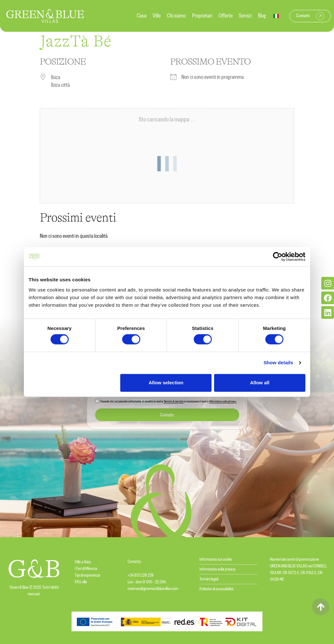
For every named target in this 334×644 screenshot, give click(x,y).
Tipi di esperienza (87, 575)
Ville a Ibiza (83, 562)
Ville (157, 16)
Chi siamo (176, 16)
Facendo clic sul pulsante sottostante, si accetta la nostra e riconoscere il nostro (169, 402)
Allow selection (166, 383)
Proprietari (202, 16)
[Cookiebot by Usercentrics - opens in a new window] (278, 257)
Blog (262, 16)
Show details (278, 363)
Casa (142, 16)
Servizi (245, 16)
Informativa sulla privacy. (223, 402)
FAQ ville (81, 582)
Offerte (226, 16)
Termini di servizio (174, 402)
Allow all (260, 383)
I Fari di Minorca (86, 569)
